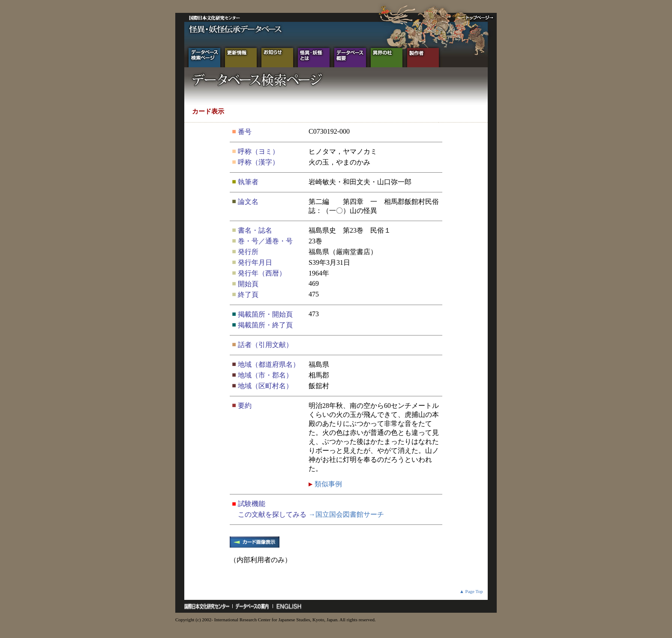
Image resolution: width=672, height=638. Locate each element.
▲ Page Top (471, 591)
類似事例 (327, 484)
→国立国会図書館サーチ (346, 514)
